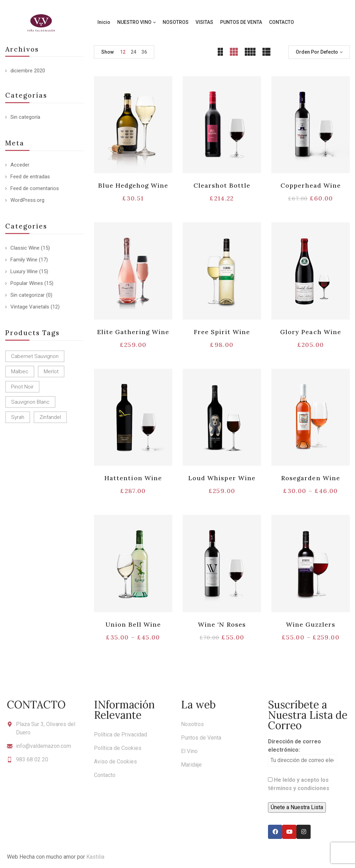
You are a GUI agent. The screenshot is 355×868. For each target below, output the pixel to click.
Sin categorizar (28, 295)
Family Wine (24, 260)
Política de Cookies (118, 748)
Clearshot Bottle (222, 185)
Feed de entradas (30, 177)
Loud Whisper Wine (222, 478)
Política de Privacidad (120, 735)
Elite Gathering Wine (133, 332)
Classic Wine (25, 248)
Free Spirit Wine (222, 332)
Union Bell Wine (133, 624)
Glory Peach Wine (311, 332)
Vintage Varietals (30, 307)
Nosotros (192, 724)
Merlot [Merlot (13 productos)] (51, 372)
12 (123, 52)
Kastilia (95, 857)
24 (133, 52)
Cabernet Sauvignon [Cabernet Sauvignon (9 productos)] (35, 356)
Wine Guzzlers (311, 624)
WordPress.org (27, 200)
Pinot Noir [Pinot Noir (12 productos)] (22, 387)
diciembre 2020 (28, 71)
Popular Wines (27, 283)
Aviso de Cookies (115, 762)
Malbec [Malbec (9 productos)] (20, 372)
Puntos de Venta (201, 738)
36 (144, 52)
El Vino (189, 751)
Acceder (20, 165)
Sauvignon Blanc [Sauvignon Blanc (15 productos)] (30, 402)
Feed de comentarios (35, 188)
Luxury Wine (24, 271)
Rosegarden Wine (311, 478)
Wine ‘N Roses (222, 624)
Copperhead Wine (311, 185)
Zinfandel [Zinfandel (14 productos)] (50, 417)
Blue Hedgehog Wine (133, 185)
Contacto (105, 775)
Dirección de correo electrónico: (302, 752)
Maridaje (191, 765)
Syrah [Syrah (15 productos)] (18, 417)
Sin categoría (25, 117)
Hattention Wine (133, 478)
